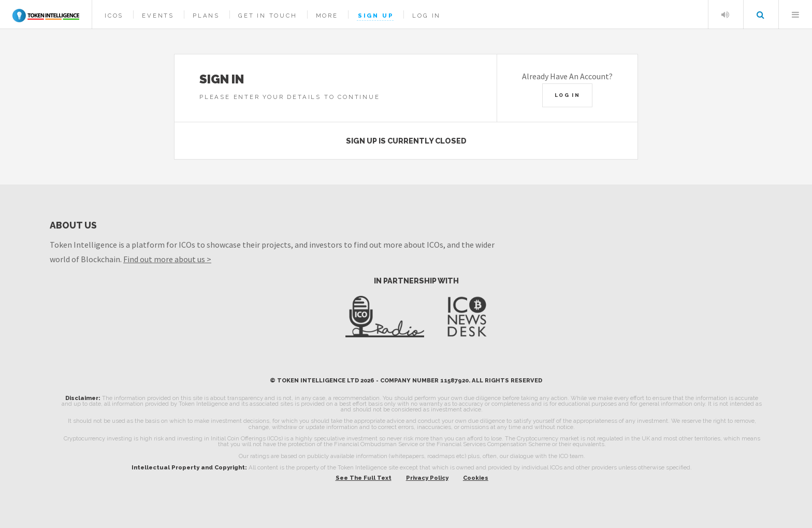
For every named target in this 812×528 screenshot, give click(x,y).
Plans (206, 16)
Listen (725, 15)
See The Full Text (364, 478)
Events (158, 16)
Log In (426, 16)
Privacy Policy (427, 478)
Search (760, 15)
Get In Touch (268, 16)
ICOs (114, 16)
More (327, 16)
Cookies (476, 478)
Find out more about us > (167, 259)
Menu (795, 15)
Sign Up (376, 16)
